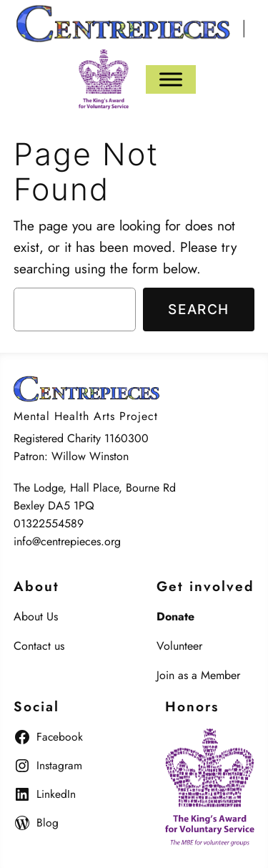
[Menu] (171, 79)
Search (199, 309)
